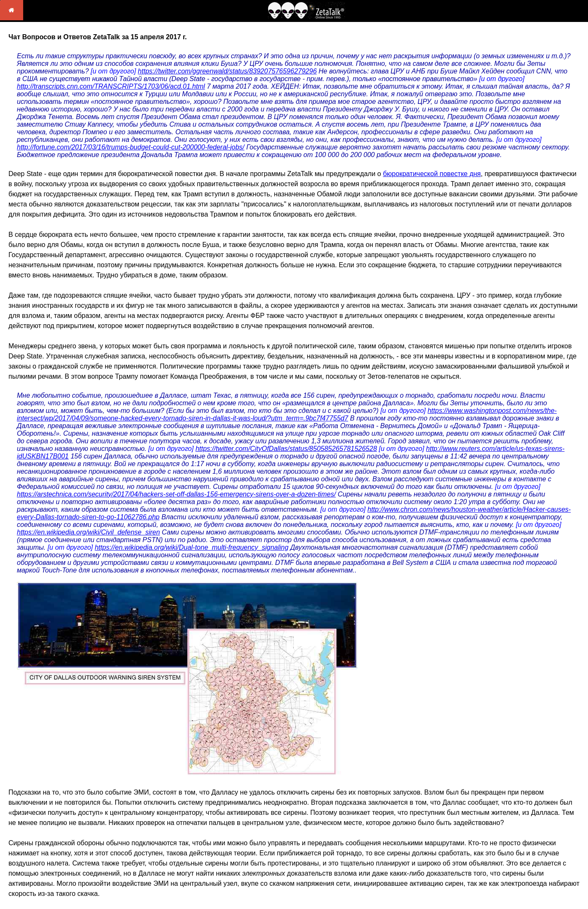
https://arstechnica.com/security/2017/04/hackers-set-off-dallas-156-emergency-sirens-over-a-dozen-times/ (176, 494)
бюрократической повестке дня (432, 174)
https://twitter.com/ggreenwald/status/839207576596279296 (228, 71)
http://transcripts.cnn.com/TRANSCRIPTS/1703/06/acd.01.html (111, 86)
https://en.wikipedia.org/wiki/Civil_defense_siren (88, 532)
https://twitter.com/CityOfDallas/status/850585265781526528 (286, 449)
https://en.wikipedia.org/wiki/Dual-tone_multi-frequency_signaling (191, 547)
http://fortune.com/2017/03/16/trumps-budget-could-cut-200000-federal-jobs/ (131, 147)
